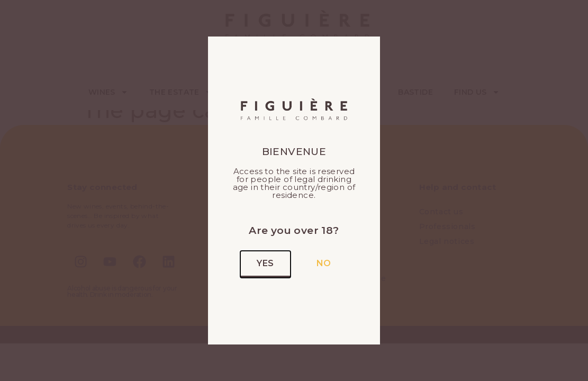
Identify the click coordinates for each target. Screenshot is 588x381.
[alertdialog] (294, 2)
